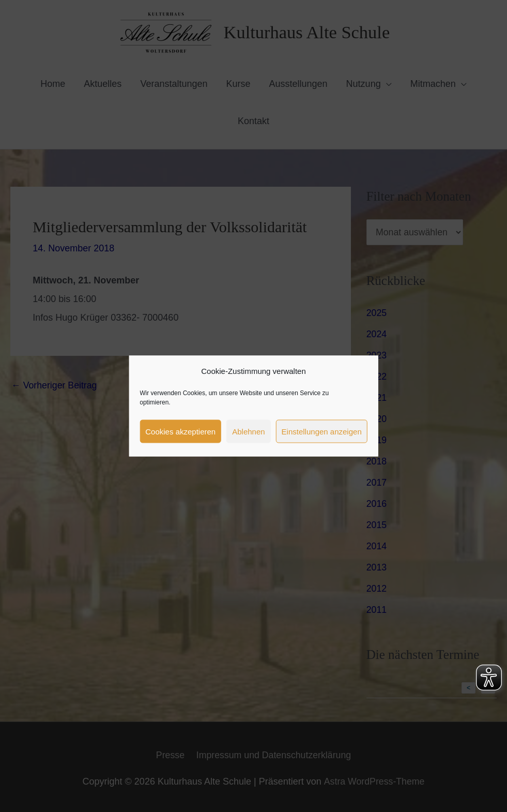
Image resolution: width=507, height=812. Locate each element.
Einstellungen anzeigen (322, 431)
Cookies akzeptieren (180, 431)
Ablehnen (248, 431)
